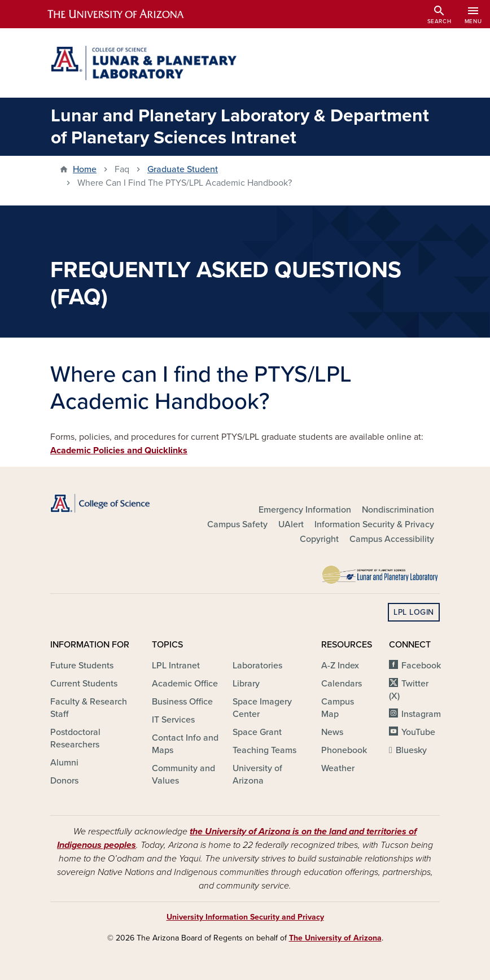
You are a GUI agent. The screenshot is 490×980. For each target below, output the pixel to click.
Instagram (421, 714)
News (332, 732)
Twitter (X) (409, 690)
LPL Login (414, 612)
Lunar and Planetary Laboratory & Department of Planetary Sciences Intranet (240, 126)
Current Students (84, 684)
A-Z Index (340, 666)
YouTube (418, 732)
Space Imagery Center (262, 708)
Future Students (82, 666)
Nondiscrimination (398, 510)
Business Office (182, 702)
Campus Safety (237, 524)
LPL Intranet (176, 666)
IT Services (173, 720)
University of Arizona (257, 775)
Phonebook (344, 750)
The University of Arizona (335, 938)
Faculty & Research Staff (89, 708)
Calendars (342, 684)
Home (85, 169)
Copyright (319, 539)
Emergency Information (305, 510)
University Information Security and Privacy (245, 917)
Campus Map (338, 708)
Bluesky (411, 750)
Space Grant (257, 732)
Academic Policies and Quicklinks (119, 450)
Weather (338, 768)
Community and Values (183, 775)
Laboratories (257, 666)
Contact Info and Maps (185, 744)
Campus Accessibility (392, 539)
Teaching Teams (264, 750)
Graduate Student (183, 169)
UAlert (291, 524)
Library (246, 684)
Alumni (64, 763)
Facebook (421, 666)
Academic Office (185, 684)
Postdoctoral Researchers (75, 738)
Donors (64, 781)
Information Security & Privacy (374, 524)
